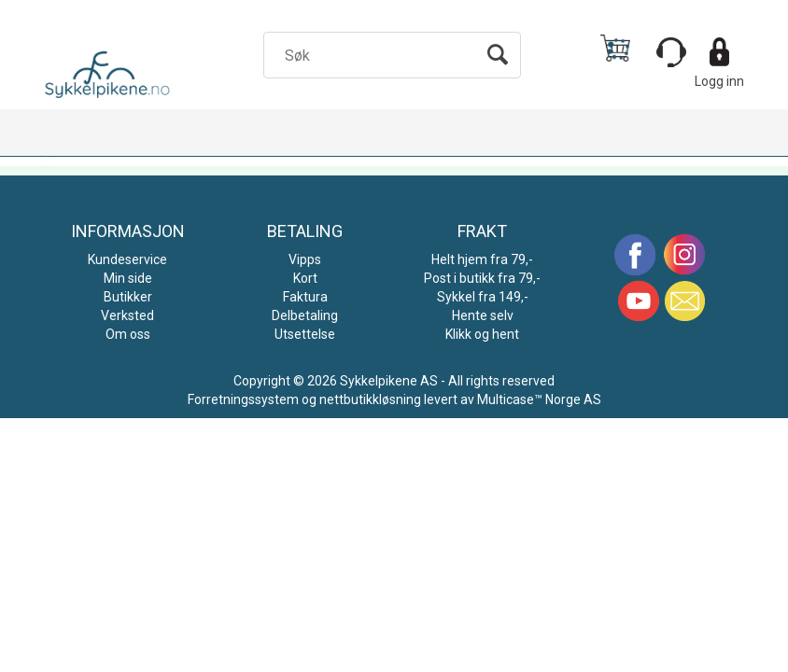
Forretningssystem (243, 399)
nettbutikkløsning (370, 399)
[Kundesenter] (671, 52)
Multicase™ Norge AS (539, 399)
